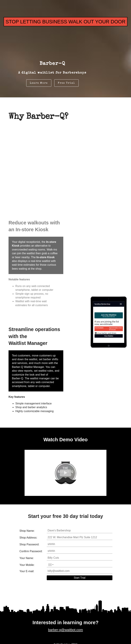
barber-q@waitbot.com (65, 635)
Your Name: (27, 558)
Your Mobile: (27, 565)
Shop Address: (28, 538)
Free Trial (66, 83)
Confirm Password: (31, 551)
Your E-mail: (27, 571)
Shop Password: (29, 544)
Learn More (39, 83)
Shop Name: (27, 531)
